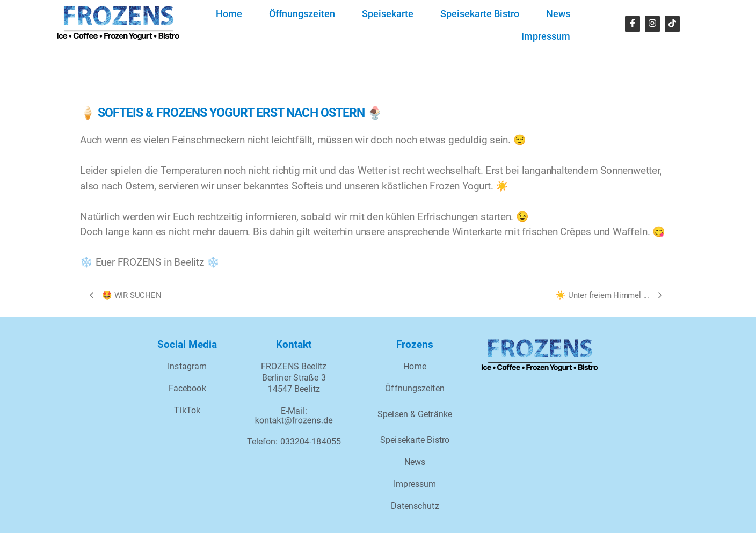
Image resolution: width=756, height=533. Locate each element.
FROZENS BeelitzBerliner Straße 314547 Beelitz (294, 378)
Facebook (187, 388)
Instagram (187, 366)
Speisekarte (388, 14)
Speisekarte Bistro (480, 14)
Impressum (546, 36)
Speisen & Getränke (415, 414)
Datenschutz (415, 506)
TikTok (187, 410)
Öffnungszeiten (302, 14)
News (558, 14)
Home (229, 14)
